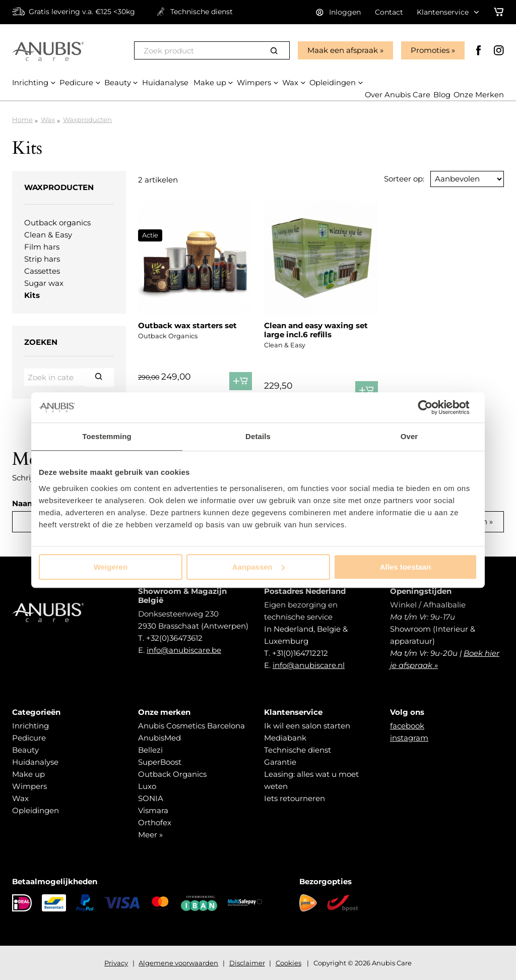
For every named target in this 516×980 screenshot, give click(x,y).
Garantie (280, 762)
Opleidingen (36, 810)
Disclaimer (247, 963)
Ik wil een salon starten (307, 726)
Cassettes (42, 271)
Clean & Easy (48, 235)
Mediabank (285, 738)
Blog (441, 95)
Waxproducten (87, 119)
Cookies (288, 963)
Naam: (25, 503)
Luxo (147, 786)
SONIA (151, 798)
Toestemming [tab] (107, 436)
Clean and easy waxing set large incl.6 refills (316, 330)
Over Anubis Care (397, 95)
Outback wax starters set (187, 325)
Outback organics (57, 223)
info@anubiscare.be (184, 650)
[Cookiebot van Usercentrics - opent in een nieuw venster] (433, 407)
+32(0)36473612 (174, 638)
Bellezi (150, 750)
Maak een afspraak (342, 50)
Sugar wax (44, 283)
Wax (48, 119)
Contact (389, 12)
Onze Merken (478, 95)
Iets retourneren (295, 798)
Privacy (116, 963)
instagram (409, 738)
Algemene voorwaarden (178, 963)
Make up (28, 774)
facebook (407, 726)
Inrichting (30, 726)
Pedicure (29, 738)
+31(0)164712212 (300, 653)
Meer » (150, 835)
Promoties (430, 50)
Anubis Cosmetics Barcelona (191, 726)
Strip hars (42, 259)
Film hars (42, 247)
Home (22, 119)
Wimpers (29, 786)
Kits (32, 295)
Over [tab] (409, 436)
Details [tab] (258, 436)
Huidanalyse (35, 762)
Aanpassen (259, 567)
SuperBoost (160, 762)
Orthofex (155, 822)
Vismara (153, 810)
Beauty (25, 750)
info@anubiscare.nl (309, 665)
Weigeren (111, 567)
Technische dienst (298, 750)
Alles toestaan (406, 567)
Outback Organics (172, 774)
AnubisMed (159, 738)
